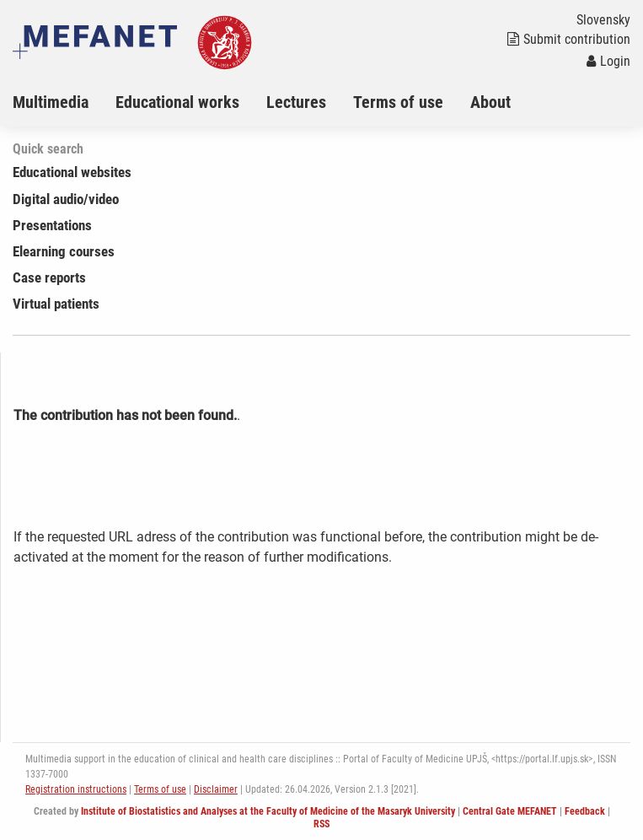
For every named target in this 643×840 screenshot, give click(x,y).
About (490, 102)
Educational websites (72, 172)
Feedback (585, 811)
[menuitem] (64, 102)
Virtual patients (56, 304)
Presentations (52, 225)
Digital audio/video (66, 199)
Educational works (177, 102)
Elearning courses (64, 251)
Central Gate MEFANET (510, 811)
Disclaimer (216, 789)
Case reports (49, 277)
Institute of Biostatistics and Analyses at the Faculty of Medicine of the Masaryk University (268, 811)
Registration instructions (76, 789)
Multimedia (51, 102)
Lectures (296, 102)
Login (608, 61)
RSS (321, 824)
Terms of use (398, 102)
